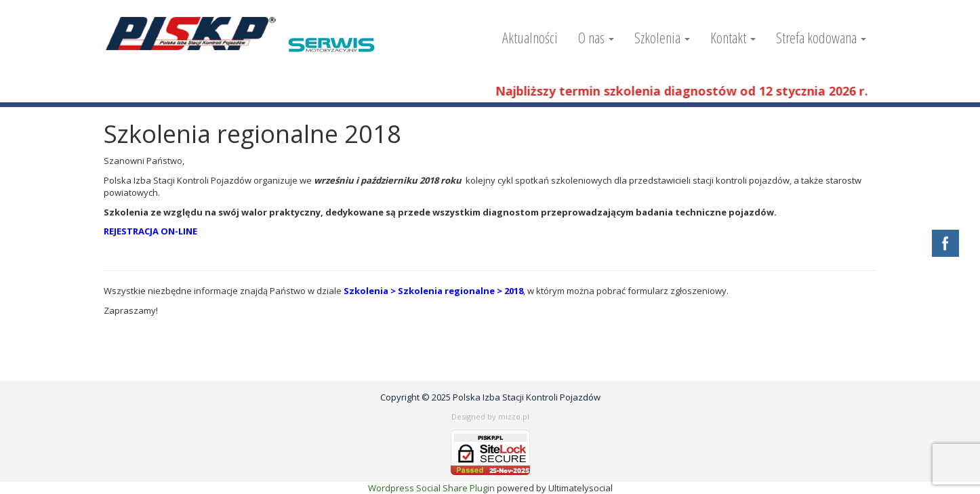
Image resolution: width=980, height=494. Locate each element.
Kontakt (733, 37)
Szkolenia (662, 37)
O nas (596, 37)
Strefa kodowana (821, 37)
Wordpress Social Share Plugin (432, 488)
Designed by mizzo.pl (490, 416)
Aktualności (530, 37)
